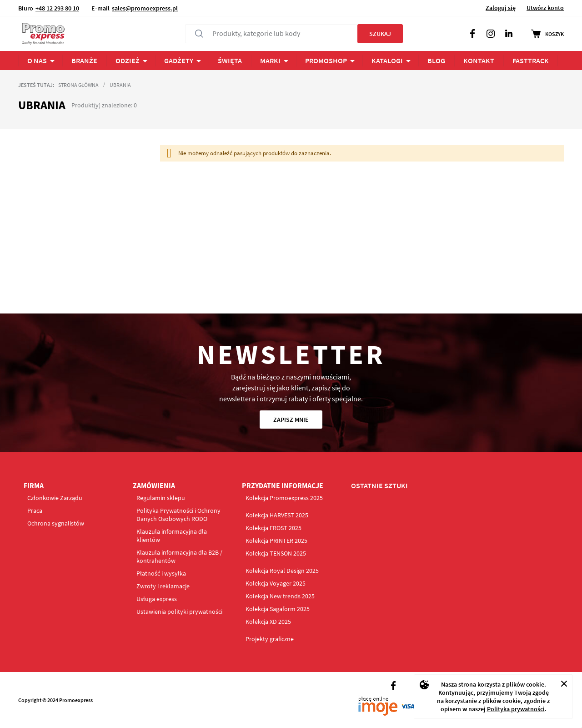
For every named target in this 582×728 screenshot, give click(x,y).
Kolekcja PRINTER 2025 (276, 541)
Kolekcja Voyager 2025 (276, 583)
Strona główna (78, 85)
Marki (270, 61)
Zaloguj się (501, 8)
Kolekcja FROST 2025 (273, 528)
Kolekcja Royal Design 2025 (282, 571)
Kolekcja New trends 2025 (280, 596)
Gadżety (179, 61)
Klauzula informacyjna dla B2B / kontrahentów (179, 556)
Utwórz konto (545, 8)
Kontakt (479, 61)
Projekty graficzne (270, 639)
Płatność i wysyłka (161, 573)
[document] (493, 697)
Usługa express (157, 599)
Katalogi (387, 61)
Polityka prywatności (516, 709)
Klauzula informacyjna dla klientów (172, 536)
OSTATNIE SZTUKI (379, 485)
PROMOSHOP (326, 61)
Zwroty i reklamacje (163, 586)
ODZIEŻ (128, 61)
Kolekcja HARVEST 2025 (277, 515)
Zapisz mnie (291, 420)
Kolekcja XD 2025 (268, 622)
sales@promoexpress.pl (145, 8)
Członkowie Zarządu (55, 498)
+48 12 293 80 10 (57, 8)
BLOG (436, 61)
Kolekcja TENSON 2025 (276, 553)
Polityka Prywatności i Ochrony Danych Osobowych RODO (178, 515)
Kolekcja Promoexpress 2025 (284, 498)
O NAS (37, 61)
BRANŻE (84, 61)
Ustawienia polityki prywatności (179, 612)
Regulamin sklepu (161, 498)
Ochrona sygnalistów (56, 523)
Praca (35, 511)
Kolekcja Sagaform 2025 (278, 609)
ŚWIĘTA (230, 61)
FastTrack (531, 61)
